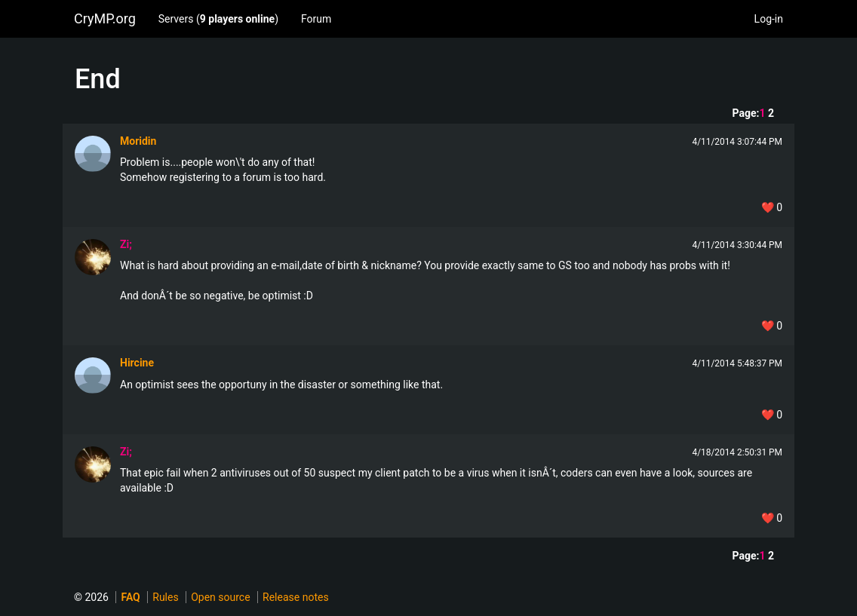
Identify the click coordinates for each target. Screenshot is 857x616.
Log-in (769, 19)
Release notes (296, 597)
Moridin (138, 141)
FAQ (130, 597)
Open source (220, 597)
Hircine (137, 363)
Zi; (126, 244)
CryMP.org (105, 18)
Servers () (218, 19)
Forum (316, 19)
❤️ (772, 207)
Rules (165, 597)
